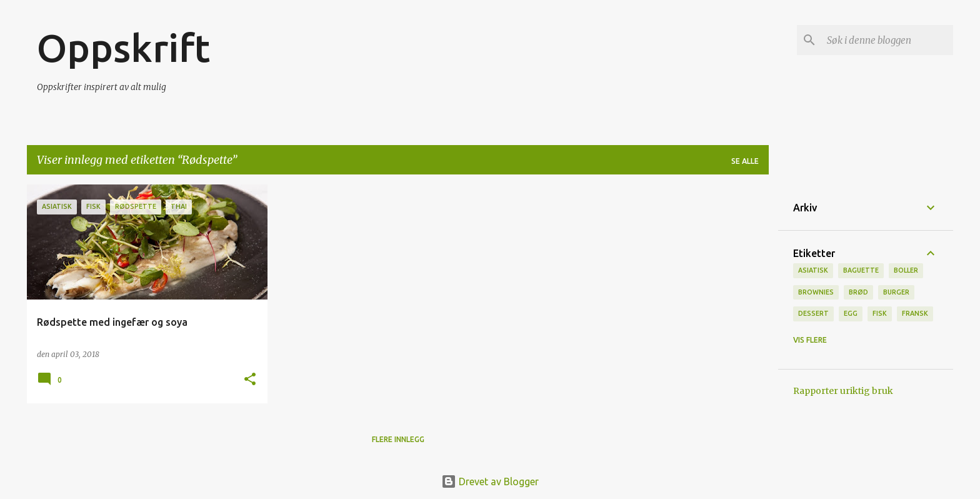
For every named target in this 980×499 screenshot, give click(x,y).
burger (896, 292)
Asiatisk (813, 270)
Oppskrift (123, 48)
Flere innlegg (398, 439)
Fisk (880, 313)
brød (858, 292)
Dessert (813, 313)
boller (906, 270)
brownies (816, 292)
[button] (250, 380)
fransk (915, 313)
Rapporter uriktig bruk (843, 391)
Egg (851, 313)
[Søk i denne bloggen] (887, 40)
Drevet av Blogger (490, 481)
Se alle (745, 161)
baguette (861, 270)
